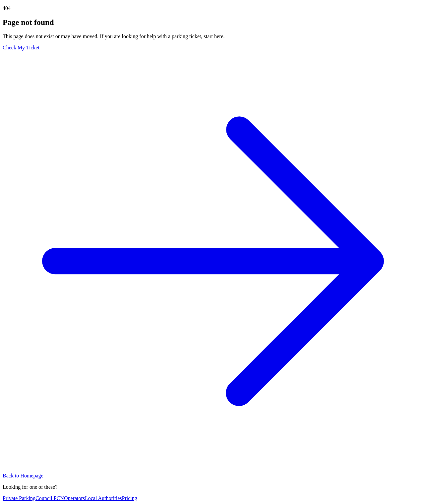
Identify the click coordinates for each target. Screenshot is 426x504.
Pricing (130, 498)
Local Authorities (103, 498)
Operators (74, 498)
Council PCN (50, 498)
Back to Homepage (23, 476)
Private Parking (19, 498)
